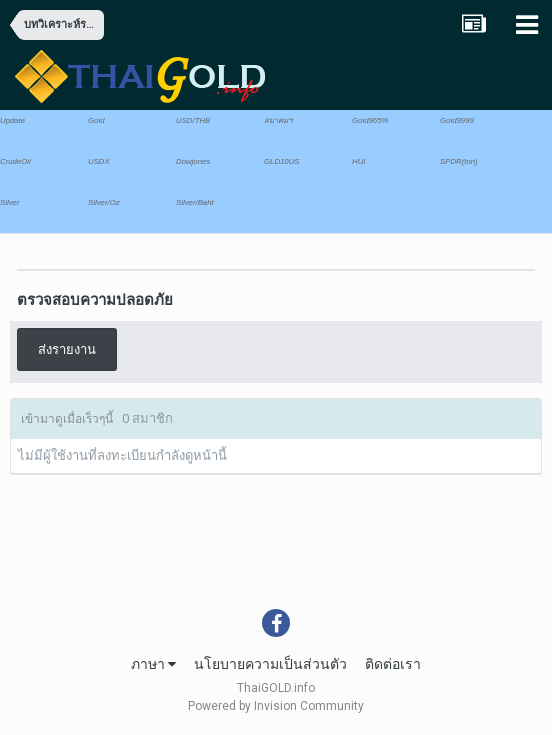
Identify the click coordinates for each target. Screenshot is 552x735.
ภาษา (153, 664)
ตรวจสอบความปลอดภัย (95, 300)
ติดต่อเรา (393, 664)
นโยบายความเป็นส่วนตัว (270, 664)
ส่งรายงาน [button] (67, 349)
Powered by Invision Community (276, 706)
